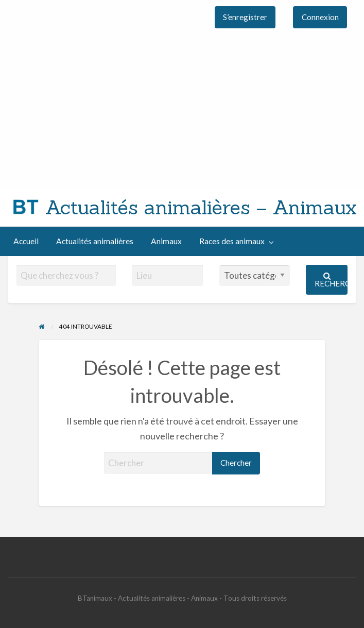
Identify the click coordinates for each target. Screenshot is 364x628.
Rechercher (331, 280)
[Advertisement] (182, 112)
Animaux (166, 241)
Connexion (320, 17)
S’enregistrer (245, 17)
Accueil (26, 241)
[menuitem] (245, 17)
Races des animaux (232, 241)
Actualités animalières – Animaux (201, 207)
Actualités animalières (95, 241)
